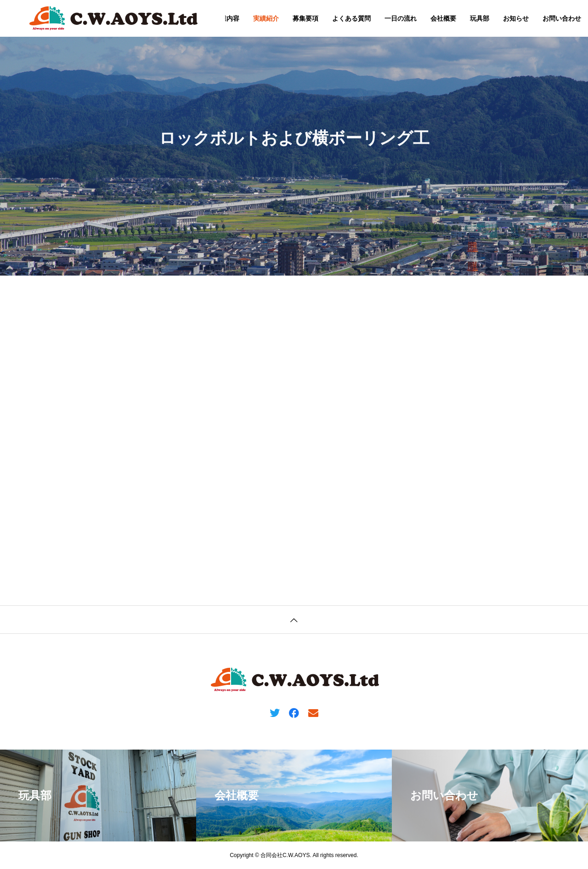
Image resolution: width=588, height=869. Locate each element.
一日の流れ (401, 18)
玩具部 (480, 18)
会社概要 (443, 18)
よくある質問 (351, 18)
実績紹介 (266, 18)
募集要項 (305, 18)
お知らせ (516, 18)
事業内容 (226, 18)
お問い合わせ (562, 18)
